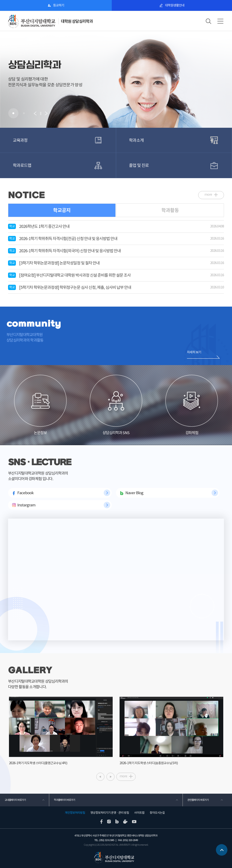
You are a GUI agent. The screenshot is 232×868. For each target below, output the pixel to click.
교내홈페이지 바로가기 (15, 800)
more (208, 195)
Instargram (26, 505)
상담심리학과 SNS (116, 405)
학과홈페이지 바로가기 (64, 800)
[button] (13, 113)
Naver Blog (134, 493)
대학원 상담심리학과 (77, 21)
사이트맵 (139, 813)
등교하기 (59, 5)
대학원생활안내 (175, 5)
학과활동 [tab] (170, 210)
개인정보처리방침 (75, 813)
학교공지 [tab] (62, 210)
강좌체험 (192, 405)
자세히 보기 (194, 352)
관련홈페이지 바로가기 (198, 800)
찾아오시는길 (157, 813)
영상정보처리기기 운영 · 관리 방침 (110, 813)
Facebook (25, 493)
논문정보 (40, 405)
